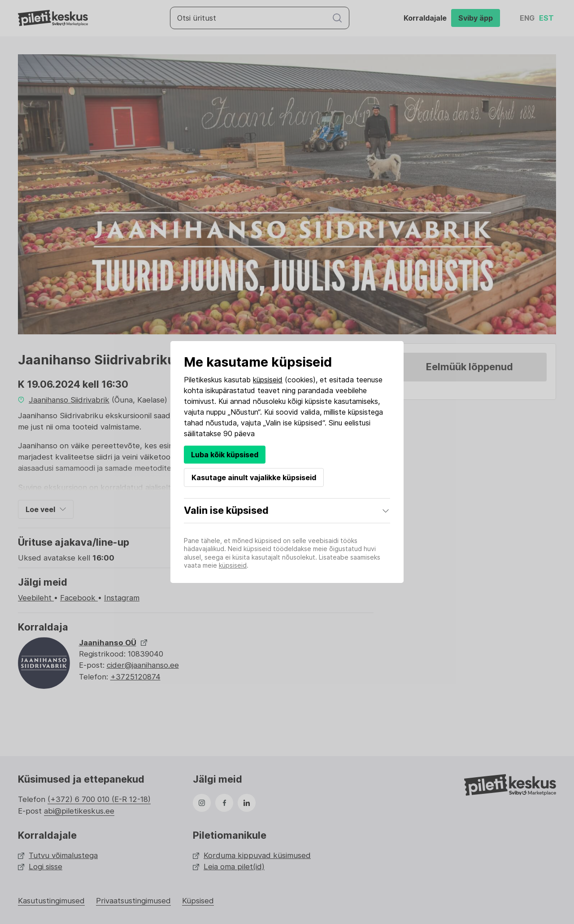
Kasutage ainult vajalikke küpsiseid (254, 477)
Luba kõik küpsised (225, 455)
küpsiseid (268, 380)
